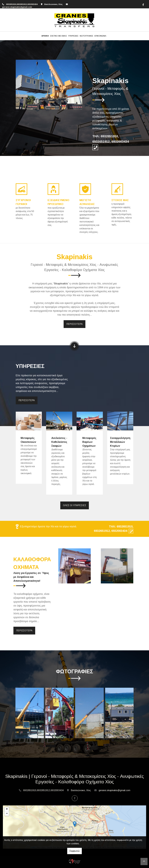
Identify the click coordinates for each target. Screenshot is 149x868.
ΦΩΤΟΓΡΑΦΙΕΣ (86, 36)
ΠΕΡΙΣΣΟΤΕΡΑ (74, 324)
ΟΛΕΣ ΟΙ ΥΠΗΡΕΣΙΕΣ (75, 505)
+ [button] (7, 809)
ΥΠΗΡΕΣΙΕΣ (73, 36)
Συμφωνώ (74, 851)
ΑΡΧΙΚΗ (45, 36)
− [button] (7, 814)
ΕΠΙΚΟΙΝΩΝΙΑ (100, 36)
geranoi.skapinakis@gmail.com (17, 7)
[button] (21, 85)
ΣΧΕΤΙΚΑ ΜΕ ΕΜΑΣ (58, 36)
